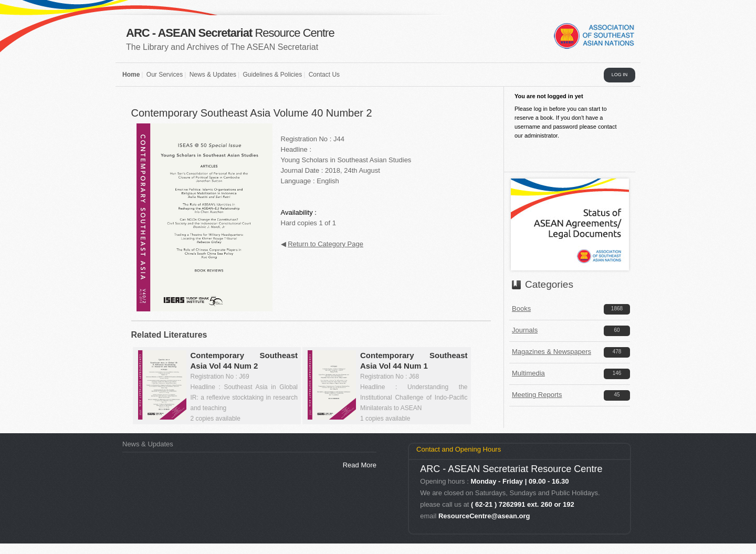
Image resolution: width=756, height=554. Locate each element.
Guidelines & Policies (272, 75)
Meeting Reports (537, 395)
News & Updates (213, 75)
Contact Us (324, 75)
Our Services (165, 75)
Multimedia (528, 373)
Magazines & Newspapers (552, 352)
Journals (525, 330)
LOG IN (620, 75)
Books (521, 309)
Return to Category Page (325, 244)
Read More (360, 465)
